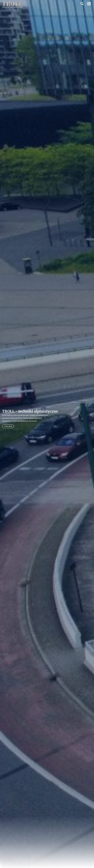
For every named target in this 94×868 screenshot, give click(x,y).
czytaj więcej (8, 426)
